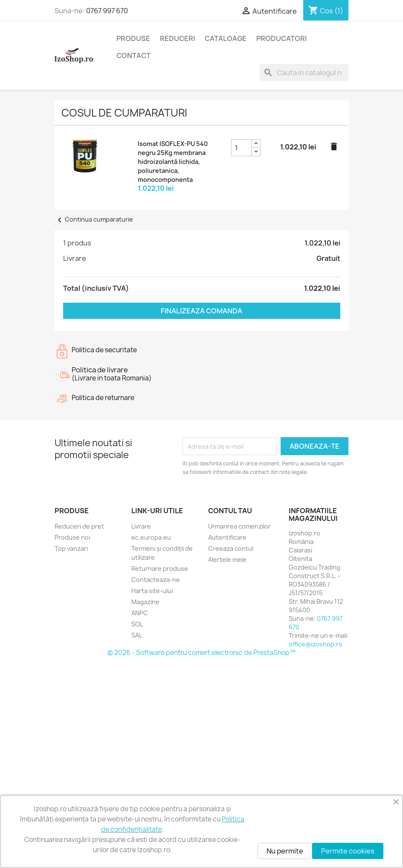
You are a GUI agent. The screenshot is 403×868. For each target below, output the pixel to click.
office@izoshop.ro (316, 644)
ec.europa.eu (151, 537)
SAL (137, 635)
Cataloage (226, 38)
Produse (133, 38)
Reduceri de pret (79, 526)
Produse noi (72, 537)
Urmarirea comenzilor (239, 526)
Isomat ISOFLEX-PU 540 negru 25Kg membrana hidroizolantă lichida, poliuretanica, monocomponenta (173, 162)
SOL (137, 624)
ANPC (140, 613)
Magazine (145, 602)
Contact (133, 56)
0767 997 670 (107, 11)
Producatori (281, 38)
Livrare (141, 526)
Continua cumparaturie (94, 219)
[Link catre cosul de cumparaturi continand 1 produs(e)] (326, 11)
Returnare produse (160, 568)
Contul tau (230, 511)
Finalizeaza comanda (201, 311)
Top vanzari (71, 548)
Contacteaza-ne (156, 580)
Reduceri (177, 38)
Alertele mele (227, 560)
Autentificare (227, 537)
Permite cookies (348, 851)
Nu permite (285, 851)
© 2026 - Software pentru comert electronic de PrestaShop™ (201, 653)
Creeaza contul (231, 548)
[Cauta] (304, 73)
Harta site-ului (152, 591)
